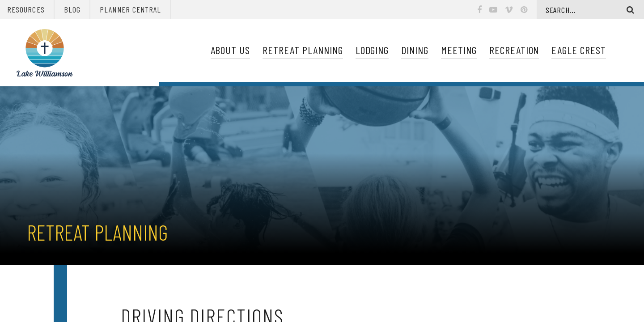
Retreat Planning (303, 50)
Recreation (514, 50)
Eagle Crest (579, 50)
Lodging (372, 50)
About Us (231, 50)
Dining (415, 50)
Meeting (459, 50)
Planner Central (130, 9)
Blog (72, 9)
